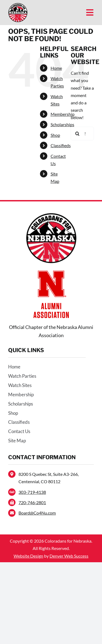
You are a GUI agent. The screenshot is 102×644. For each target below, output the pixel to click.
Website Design (28, 556)
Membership (63, 114)
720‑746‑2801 (32, 502)
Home (56, 68)
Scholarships (62, 124)
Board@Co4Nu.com (37, 513)
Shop (55, 135)
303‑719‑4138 (32, 492)
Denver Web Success (69, 556)
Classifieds (61, 145)
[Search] (78, 134)
